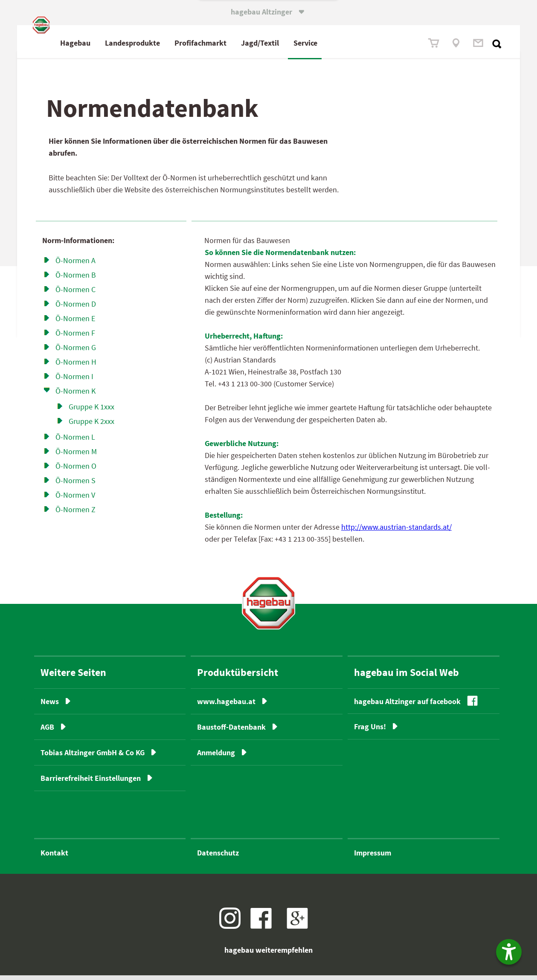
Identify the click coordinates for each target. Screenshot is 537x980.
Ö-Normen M (76, 456)
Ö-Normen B (76, 280)
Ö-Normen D (76, 309)
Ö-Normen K (75, 396)
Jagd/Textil (298, 43)
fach (236, 43)
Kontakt (54, 857)
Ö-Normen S (75, 485)
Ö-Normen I (74, 381)
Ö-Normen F (75, 338)
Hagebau (113, 43)
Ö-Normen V (75, 500)
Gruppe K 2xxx (91, 426)
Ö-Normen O (76, 471)
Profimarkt (238, 43)
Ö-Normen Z (75, 514)
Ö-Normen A (75, 265)
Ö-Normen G (76, 352)
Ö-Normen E (75, 323)
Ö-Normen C (75, 294)
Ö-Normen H (76, 367)
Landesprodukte (170, 43)
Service (343, 43)
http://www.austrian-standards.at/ (396, 532)
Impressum (373, 857)
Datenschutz (218, 857)
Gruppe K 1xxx (91, 411)
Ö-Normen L (75, 442)
